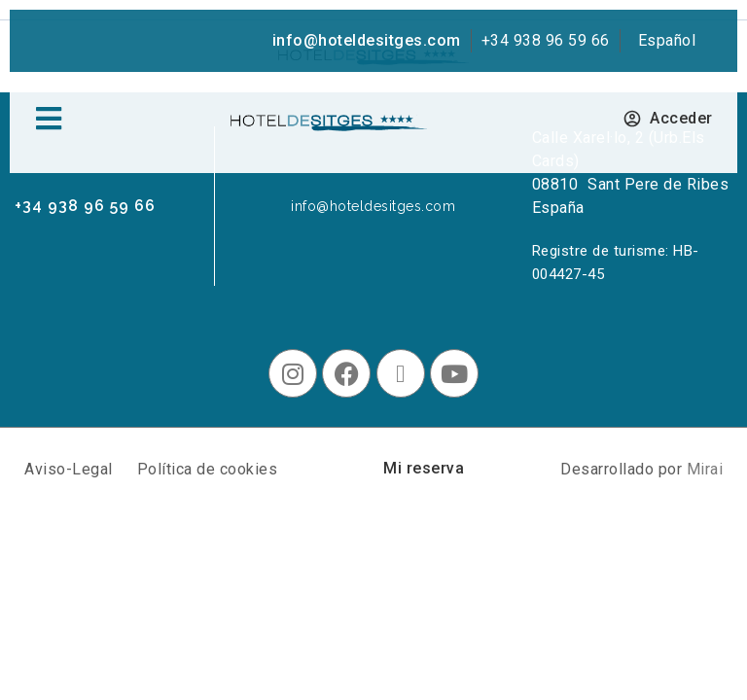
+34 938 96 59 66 (546, 40)
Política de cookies (208, 469)
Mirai (705, 469)
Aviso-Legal (69, 469)
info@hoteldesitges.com (367, 40)
